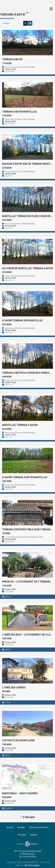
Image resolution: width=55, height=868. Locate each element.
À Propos (22, 835)
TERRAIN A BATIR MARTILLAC (20, 112)
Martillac (21, 827)
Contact (34, 835)
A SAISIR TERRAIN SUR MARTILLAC (22, 320)
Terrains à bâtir (10, 69)
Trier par (6, 23)
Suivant (30, 817)
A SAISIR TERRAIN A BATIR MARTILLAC (25, 477)
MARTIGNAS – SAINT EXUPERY (20, 793)
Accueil (10, 827)
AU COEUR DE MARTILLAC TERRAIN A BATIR (27, 268)
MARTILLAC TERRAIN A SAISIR (20, 425)
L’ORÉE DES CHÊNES (14, 687)
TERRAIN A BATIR (12, 59)
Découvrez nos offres (39, 827)
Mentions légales (32, 865)
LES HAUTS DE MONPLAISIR (18, 740)
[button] (51, 9)
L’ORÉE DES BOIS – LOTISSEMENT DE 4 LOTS (28, 635)
